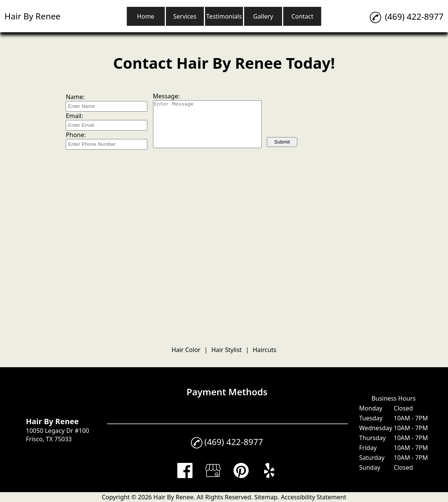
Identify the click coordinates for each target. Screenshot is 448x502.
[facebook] (185, 476)
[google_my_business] (213, 476)
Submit (282, 142)
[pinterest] (241, 476)
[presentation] (325, 118)
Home (146, 16)
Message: (166, 96)
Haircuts (265, 350)
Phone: (76, 135)
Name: (75, 97)
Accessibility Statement (314, 497)
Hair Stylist (227, 350)
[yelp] (269, 476)
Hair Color (186, 350)
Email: (74, 116)
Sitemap (266, 497)
